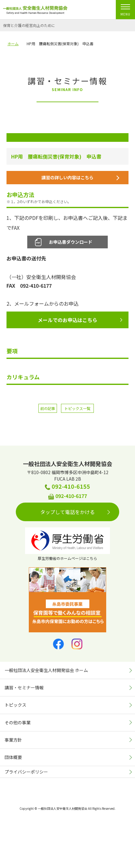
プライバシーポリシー (26, 772)
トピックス (15, 705)
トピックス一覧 (77, 408)
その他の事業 (18, 722)
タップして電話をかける (75, 512)
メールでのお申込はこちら (80, 320)
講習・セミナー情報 (24, 687)
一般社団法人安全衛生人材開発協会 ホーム (46, 670)
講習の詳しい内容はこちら (81, 177)
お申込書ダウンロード (71, 242)
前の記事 (48, 408)
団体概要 (13, 757)
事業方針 (13, 740)
